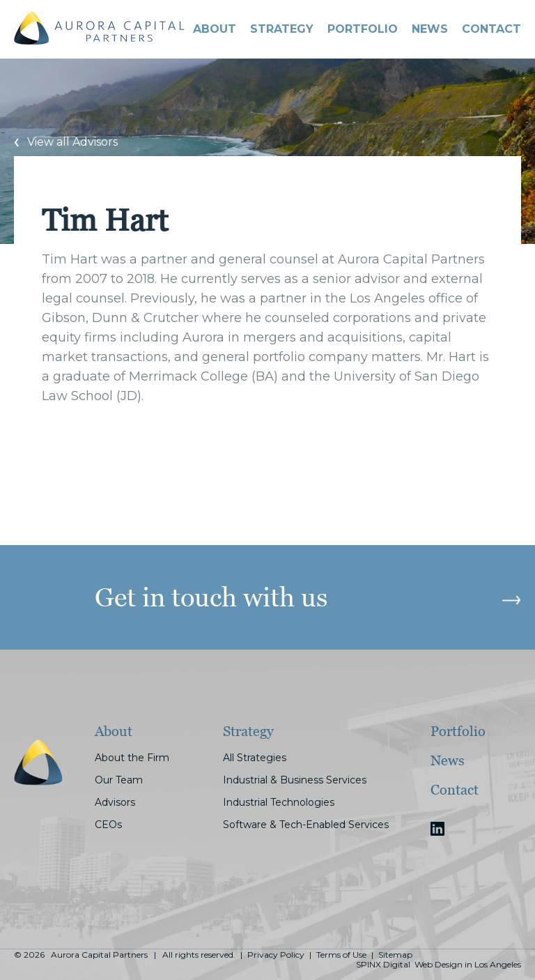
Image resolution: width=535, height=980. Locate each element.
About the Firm (132, 758)
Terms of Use (341, 955)
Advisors (115, 802)
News (430, 29)
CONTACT (491, 29)
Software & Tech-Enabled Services (306, 825)
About (215, 29)
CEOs (108, 825)
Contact (455, 790)
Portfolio (458, 731)
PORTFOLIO (363, 29)
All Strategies (255, 758)
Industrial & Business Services (295, 780)
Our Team (119, 780)
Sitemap (395, 955)
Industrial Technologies (279, 802)
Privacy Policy (276, 955)
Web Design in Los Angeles (468, 965)
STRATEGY (282, 29)
